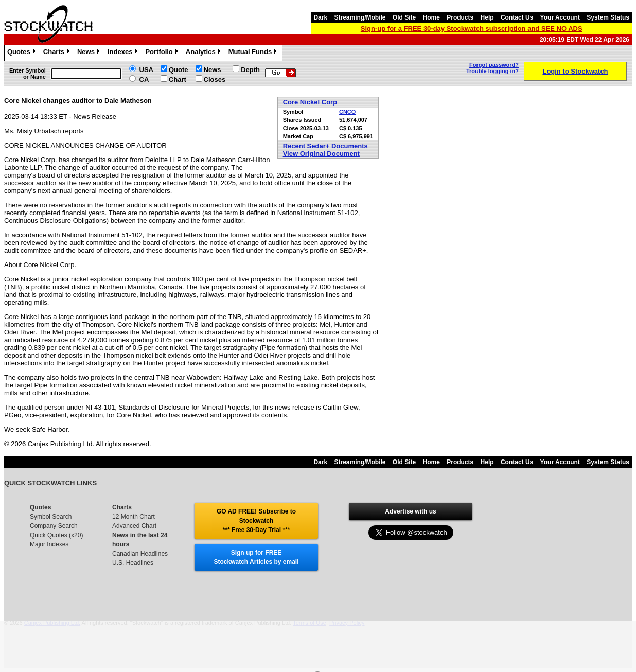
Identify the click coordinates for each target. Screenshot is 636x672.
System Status (608, 17)
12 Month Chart (134, 517)
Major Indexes (49, 544)
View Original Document (321, 154)
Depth (250, 70)
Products (460, 17)
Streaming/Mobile (360, 17)
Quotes (23, 53)
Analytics (205, 53)
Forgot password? (494, 65)
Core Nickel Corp (310, 102)
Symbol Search (51, 517)
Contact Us (517, 17)
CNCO (347, 112)
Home (431, 17)
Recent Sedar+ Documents (325, 146)
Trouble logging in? (492, 71)
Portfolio (163, 53)
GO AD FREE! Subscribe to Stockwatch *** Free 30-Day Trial (256, 521)
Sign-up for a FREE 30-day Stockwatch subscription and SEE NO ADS (472, 29)
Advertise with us (410, 511)
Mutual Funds (254, 53)
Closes (215, 79)
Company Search (54, 526)
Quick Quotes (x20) (56, 535)
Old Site (404, 17)
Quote (179, 70)
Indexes (124, 53)
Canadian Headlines (140, 554)
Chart (178, 79)
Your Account (560, 17)
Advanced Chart (134, 526)
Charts (58, 53)
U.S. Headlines (133, 563)
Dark (320, 17)
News (90, 53)
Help (487, 17)
